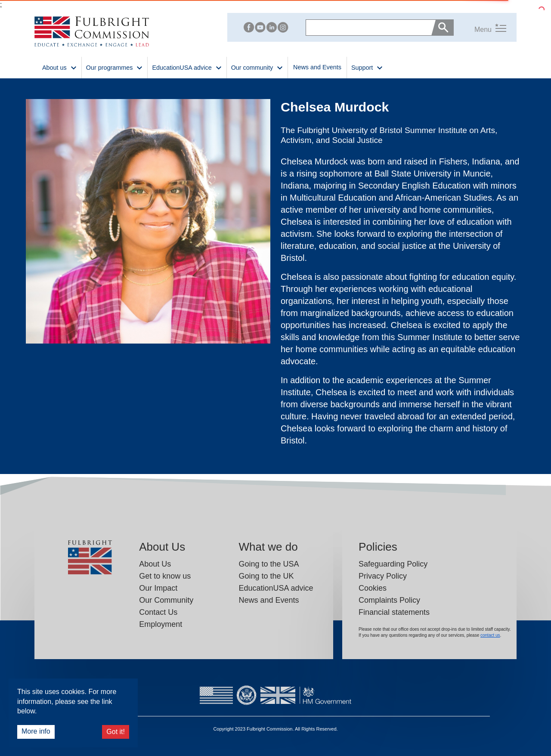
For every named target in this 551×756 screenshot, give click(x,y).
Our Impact (158, 588)
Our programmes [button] (115, 67)
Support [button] (367, 67)
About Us (155, 564)
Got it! (116, 732)
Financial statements (394, 612)
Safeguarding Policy (393, 564)
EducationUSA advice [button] (187, 67)
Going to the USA (269, 564)
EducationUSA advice (276, 588)
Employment (161, 624)
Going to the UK (266, 576)
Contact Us (158, 612)
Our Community (166, 600)
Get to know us (165, 576)
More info (36, 731)
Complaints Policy (389, 600)
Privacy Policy (383, 576)
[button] (480, 28)
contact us (490, 635)
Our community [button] (257, 67)
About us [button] (60, 67)
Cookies (373, 588)
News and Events (317, 67)
